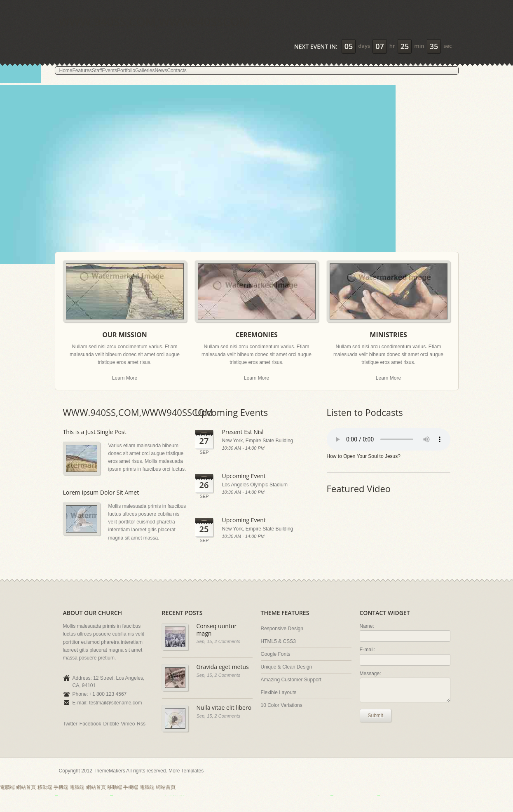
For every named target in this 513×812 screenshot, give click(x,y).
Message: (370, 674)
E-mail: (367, 650)
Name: (367, 626)
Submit (376, 716)
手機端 (61, 787)
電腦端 (7, 787)
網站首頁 (26, 787)
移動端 (45, 787)
